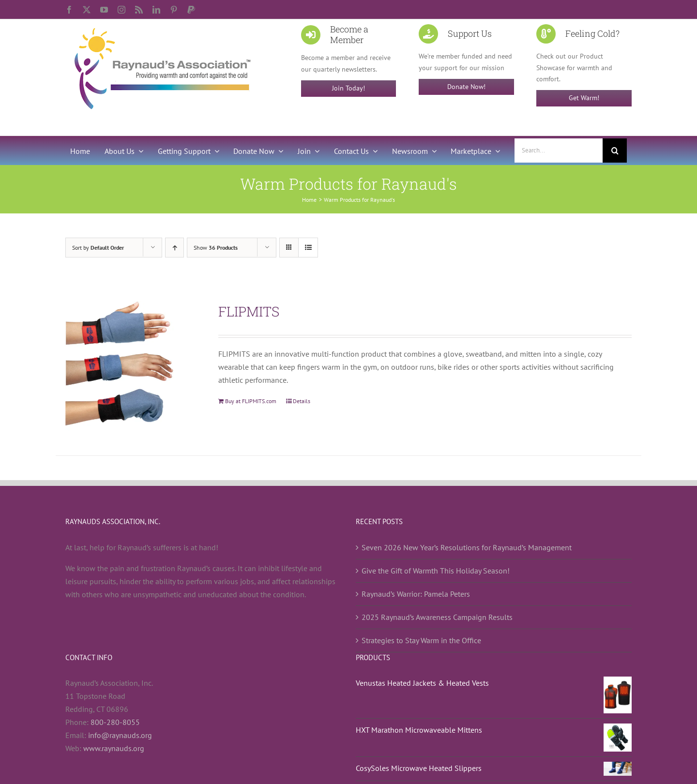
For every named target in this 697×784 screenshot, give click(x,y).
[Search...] (559, 151)
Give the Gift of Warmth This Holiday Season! (436, 571)
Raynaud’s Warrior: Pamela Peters (416, 594)
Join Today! (348, 88)
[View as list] (308, 248)
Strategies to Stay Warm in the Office (421, 640)
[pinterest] (174, 10)
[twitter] (87, 10)
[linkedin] (156, 10)
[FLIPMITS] (130, 366)
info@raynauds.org (120, 735)
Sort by (98, 248)
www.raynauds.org (114, 748)
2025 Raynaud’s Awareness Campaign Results (437, 617)
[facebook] (69, 10)
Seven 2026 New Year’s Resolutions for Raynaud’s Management (467, 547)
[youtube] (104, 10)
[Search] (615, 151)
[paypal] (191, 10)
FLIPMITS (249, 311)
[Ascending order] (174, 248)
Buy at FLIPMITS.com (251, 401)
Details (302, 401)
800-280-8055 (115, 722)
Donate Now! (466, 87)
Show (216, 248)
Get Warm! (584, 98)
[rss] (139, 10)
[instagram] (121, 10)
